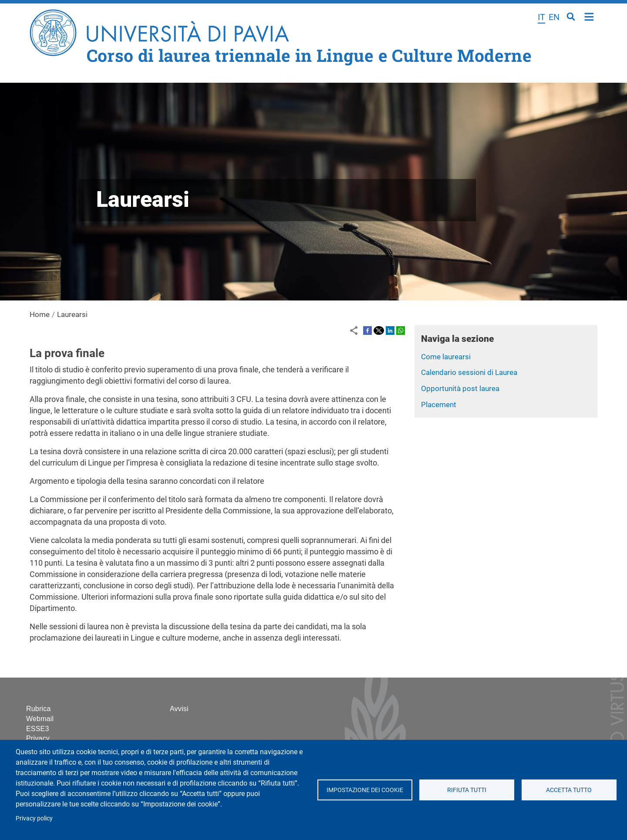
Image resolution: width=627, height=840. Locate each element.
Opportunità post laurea (460, 388)
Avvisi (179, 709)
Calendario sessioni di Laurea (469, 372)
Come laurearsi (446, 357)
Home (589, 16)
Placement (439, 405)
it (541, 17)
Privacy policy (34, 818)
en (554, 17)
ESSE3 (38, 729)
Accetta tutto (569, 790)
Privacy (38, 738)
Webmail (40, 719)
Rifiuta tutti (467, 790)
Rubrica (39, 709)
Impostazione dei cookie (364, 790)
